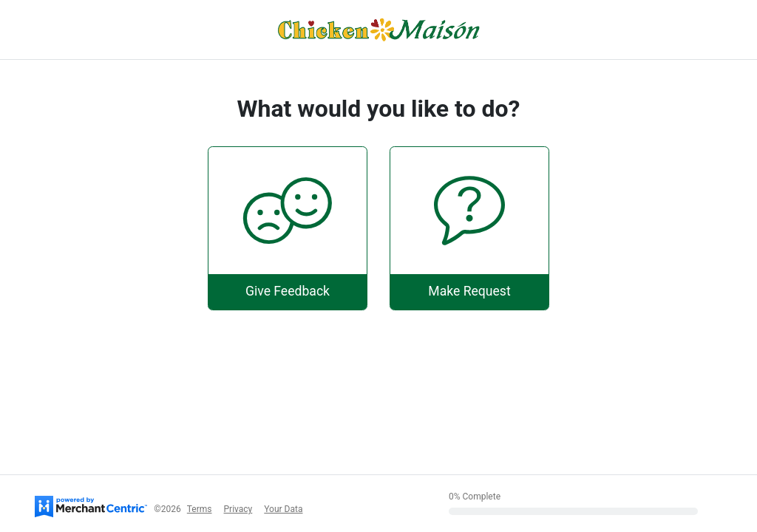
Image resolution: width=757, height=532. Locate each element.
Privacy (238, 509)
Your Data (283, 509)
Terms (200, 509)
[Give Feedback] (288, 228)
